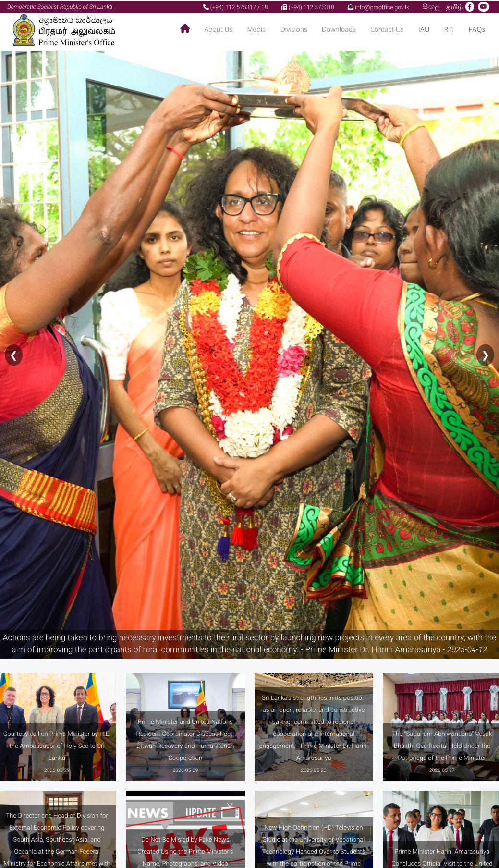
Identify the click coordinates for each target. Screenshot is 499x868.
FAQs (477, 29)
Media (256, 29)
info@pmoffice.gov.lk (378, 6)
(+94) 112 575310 (308, 6)
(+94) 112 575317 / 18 (236, 6)
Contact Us (387, 29)
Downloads (339, 29)
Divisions (294, 29)
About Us (218, 29)
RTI (449, 29)
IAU (424, 29)
